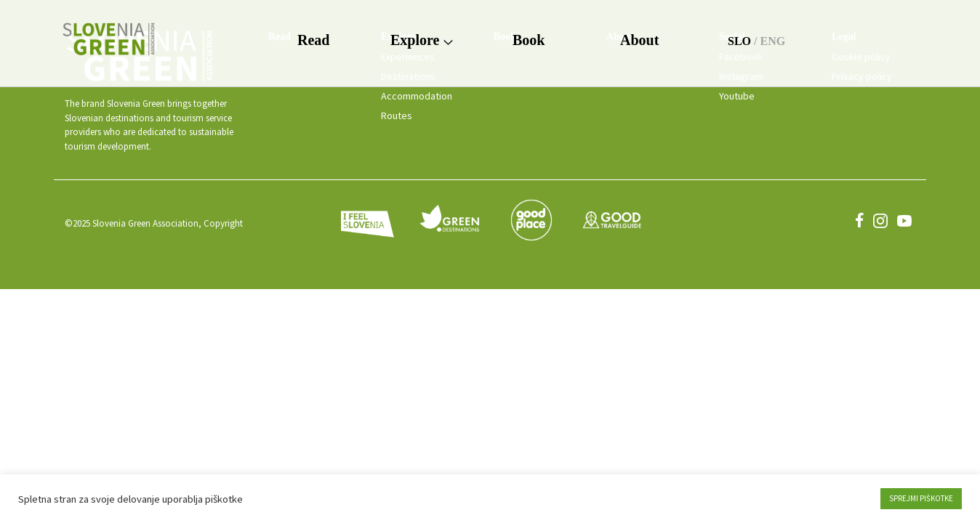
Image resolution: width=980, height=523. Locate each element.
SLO (739, 41)
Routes (397, 115)
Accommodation (417, 96)
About (639, 40)
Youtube (737, 96)
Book (529, 40)
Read (313, 40)
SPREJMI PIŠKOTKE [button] (921, 498)
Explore (421, 40)
